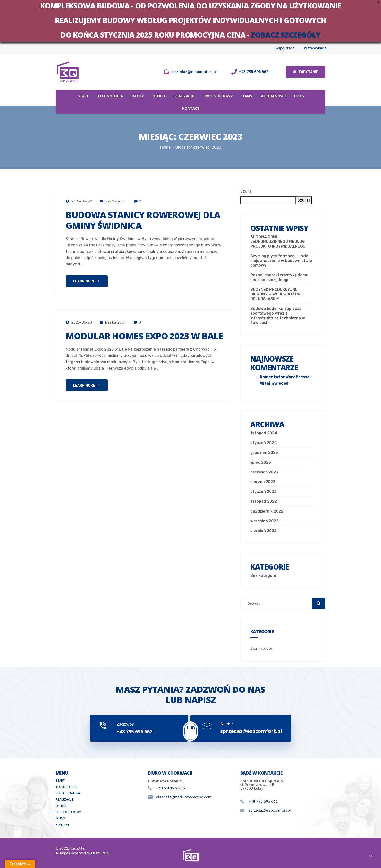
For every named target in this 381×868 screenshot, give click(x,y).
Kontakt (191, 108)
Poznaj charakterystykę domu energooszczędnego (279, 277)
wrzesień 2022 (264, 521)
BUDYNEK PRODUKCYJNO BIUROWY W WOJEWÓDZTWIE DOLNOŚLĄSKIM (277, 294)
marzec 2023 (263, 482)
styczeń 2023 (263, 492)
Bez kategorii (116, 201)
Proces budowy (217, 96)
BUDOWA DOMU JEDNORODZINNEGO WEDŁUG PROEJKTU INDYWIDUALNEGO (278, 241)
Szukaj (247, 191)
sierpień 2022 (263, 531)
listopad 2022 (264, 501)
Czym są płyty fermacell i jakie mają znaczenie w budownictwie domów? (281, 261)
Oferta (159, 96)
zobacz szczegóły (286, 35)
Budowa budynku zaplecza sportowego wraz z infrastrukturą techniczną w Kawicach (278, 316)
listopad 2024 (264, 433)
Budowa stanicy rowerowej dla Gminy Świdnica (143, 220)
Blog (299, 96)
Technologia (110, 96)
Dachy (138, 96)
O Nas (247, 96)
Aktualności (273, 96)
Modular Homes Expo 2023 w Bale (144, 336)
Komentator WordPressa (285, 377)
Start (83, 96)
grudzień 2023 (264, 452)
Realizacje (184, 96)
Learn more (86, 281)
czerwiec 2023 (264, 472)
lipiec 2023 (261, 462)
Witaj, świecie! (274, 383)
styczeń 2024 (264, 443)
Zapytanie (306, 72)
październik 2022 (267, 511)
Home (165, 147)
